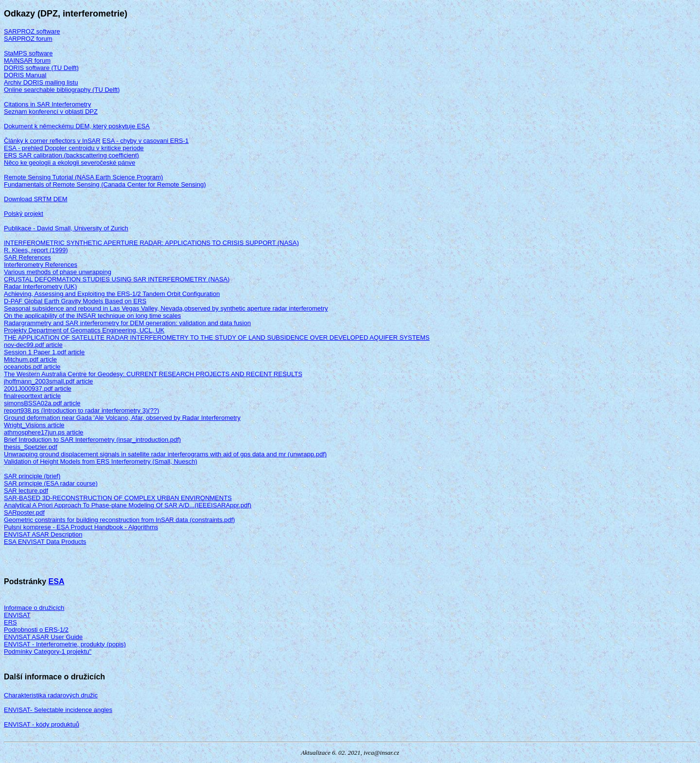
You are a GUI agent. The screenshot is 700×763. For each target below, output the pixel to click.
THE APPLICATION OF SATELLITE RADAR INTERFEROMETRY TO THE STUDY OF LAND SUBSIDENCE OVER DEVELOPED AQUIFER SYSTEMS (217, 338)
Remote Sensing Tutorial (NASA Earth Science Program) (83, 177)
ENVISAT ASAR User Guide (43, 637)
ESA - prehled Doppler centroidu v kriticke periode (74, 148)
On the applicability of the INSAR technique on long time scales (92, 316)
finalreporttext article (32, 396)
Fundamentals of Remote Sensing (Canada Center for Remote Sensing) (105, 184)
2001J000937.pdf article (38, 389)
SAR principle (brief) (32, 476)
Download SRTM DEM (36, 199)
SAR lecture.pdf (26, 491)
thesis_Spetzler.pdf (31, 447)
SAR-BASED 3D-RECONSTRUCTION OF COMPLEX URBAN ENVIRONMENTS (118, 498)
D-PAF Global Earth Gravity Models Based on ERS (75, 301)
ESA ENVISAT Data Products (45, 542)
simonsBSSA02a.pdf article (42, 403)
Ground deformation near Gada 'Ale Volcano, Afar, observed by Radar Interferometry (122, 418)
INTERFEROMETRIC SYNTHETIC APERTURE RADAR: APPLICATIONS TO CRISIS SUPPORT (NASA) (151, 243)
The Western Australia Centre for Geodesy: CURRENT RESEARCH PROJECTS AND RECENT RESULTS (153, 374)
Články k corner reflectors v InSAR (52, 141)
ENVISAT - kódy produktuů (42, 724)
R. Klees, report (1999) (36, 250)
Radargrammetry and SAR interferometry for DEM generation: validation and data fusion (127, 323)
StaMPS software (28, 53)
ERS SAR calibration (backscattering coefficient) (71, 155)
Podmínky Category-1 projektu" (48, 651)
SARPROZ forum (28, 39)
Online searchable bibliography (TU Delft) (62, 90)
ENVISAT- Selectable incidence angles (58, 710)
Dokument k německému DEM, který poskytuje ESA (77, 126)
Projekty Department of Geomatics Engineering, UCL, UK (84, 330)
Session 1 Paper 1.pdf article (44, 352)
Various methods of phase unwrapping (58, 272)
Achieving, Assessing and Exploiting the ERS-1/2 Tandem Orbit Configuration (112, 294)
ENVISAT (17, 615)
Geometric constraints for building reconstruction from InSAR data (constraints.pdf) (119, 520)
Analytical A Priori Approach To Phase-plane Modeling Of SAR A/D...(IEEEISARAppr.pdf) (128, 505)
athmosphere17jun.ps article (44, 432)
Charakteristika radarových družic (51, 695)
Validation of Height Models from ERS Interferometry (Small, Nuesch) (101, 461)
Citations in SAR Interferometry (47, 104)
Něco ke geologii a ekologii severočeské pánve (70, 163)
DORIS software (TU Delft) (41, 68)
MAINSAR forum (27, 61)
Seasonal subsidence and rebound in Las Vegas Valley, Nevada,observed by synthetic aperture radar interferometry (166, 308)
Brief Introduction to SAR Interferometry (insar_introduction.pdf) (92, 440)
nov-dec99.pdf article (33, 345)
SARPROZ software (32, 31)
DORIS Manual (25, 75)
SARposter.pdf (24, 512)
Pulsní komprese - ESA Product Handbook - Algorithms (81, 527)
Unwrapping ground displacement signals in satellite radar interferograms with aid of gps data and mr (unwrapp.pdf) (165, 454)
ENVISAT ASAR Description (43, 534)
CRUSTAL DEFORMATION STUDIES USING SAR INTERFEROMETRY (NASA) (117, 279)
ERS (10, 622)
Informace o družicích (34, 608)
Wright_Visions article (34, 425)
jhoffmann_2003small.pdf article (48, 381)
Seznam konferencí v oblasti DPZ (51, 112)
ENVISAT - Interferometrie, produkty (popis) (65, 644)
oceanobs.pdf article (32, 367)
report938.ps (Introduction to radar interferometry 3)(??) (81, 410)
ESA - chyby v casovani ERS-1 (145, 141)
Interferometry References (41, 265)
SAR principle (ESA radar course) (51, 483)
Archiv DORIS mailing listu (41, 82)
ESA (57, 581)
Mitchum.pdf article (30, 359)
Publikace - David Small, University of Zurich (66, 228)
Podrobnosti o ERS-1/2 (36, 630)
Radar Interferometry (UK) (40, 286)
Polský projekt (24, 214)
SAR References (27, 257)
